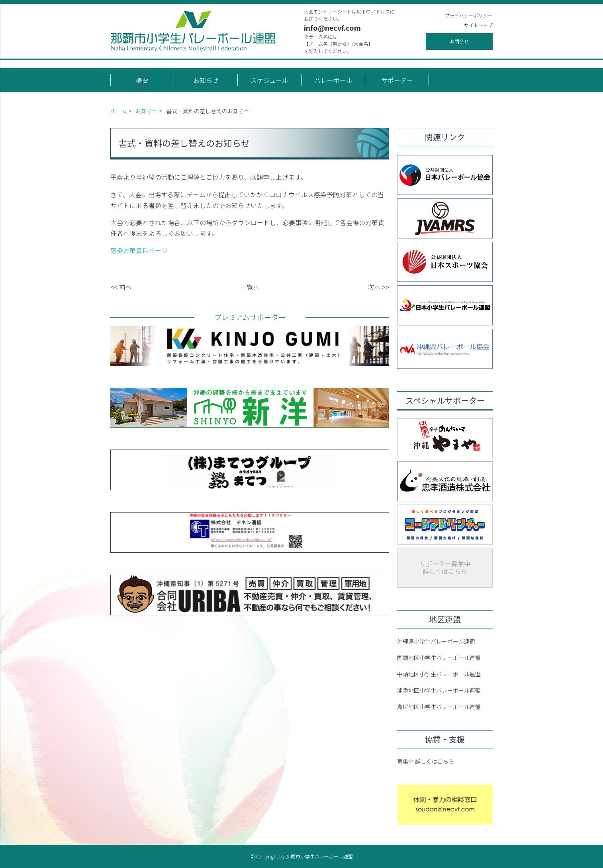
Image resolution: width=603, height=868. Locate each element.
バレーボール (333, 80)
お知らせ (206, 80)
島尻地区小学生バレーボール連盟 (439, 707)
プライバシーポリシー (469, 15)
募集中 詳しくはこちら (426, 761)
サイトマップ (478, 25)
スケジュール (269, 80)
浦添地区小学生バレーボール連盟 (439, 690)
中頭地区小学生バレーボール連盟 (439, 674)
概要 (142, 80)
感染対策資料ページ (139, 250)
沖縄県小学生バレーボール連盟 (436, 641)
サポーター (397, 80)
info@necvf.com (332, 27)
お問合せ (459, 41)
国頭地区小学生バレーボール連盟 (439, 658)
